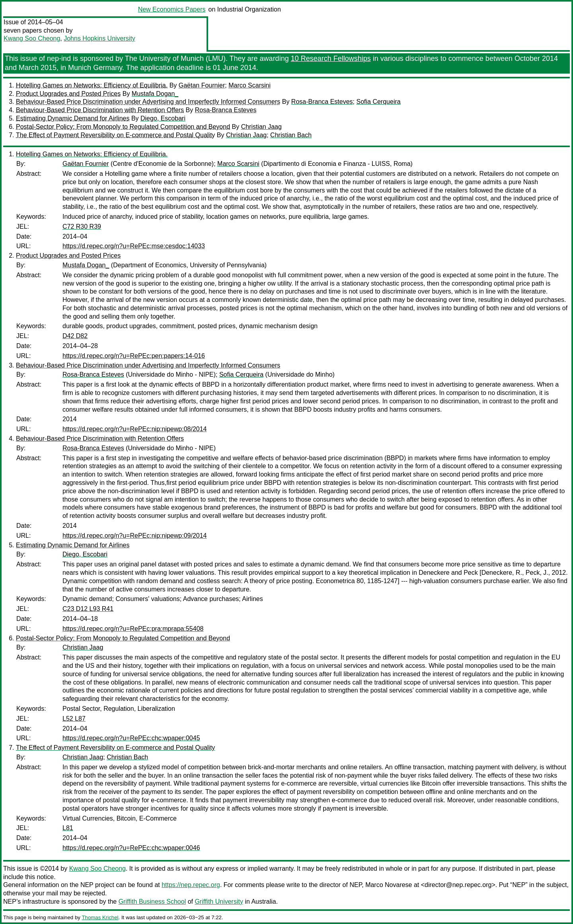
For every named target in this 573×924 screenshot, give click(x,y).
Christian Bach (291, 135)
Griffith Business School (152, 902)
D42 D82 (75, 336)
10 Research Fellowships (331, 58)
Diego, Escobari (163, 118)
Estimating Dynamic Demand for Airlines (73, 118)
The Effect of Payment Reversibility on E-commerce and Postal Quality (115, 135)
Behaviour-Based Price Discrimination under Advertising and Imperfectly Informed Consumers (148, 102)
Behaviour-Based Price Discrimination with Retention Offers (100, 110)
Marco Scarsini (249, 85)
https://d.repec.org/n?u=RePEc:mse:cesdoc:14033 (134, 246)
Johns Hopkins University (99, 38)
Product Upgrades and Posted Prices (68, 94)
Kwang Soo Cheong (32, 38)
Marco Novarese (389, 885)
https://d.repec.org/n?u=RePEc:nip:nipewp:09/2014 (134, 536)
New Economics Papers (172, 9)
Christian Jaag (261, 127)
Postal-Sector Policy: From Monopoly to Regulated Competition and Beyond (123, 127)
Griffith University (219, 902)
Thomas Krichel (100, 917)
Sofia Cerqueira (378, 102)
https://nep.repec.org (191, 885)
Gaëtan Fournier (202, 85)
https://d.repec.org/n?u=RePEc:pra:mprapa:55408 (133, 629)
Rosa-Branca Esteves (322, 102)
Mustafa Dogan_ (155, 94)
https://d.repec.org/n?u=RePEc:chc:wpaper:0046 (131, 848)
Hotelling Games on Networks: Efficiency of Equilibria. (92, 85)
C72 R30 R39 (82, 227)
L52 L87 (74, 719)
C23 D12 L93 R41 (88, 609)
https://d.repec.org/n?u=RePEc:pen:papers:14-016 (134, 356)
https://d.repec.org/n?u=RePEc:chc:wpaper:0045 (131, 738)
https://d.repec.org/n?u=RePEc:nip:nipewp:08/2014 (134, 429)
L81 (68, 828)
